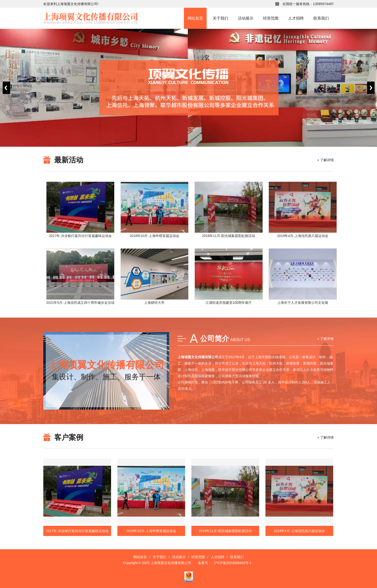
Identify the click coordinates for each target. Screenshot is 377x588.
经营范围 (271, 18)
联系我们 (321, 18)
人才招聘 (296, 18)
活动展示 (246, 18)
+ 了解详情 (325, 160)
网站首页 (195, 18)
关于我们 (220, 18)
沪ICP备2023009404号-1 (233, 563)
